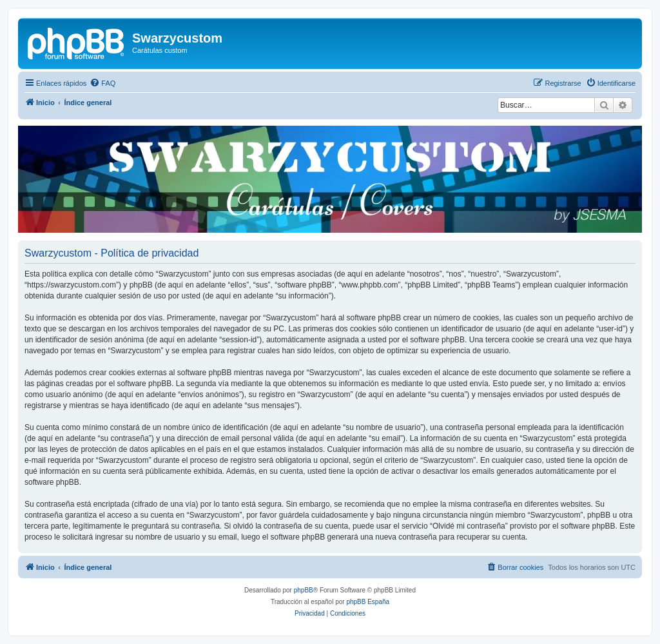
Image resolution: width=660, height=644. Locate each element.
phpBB (304, 590)
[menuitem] (102, 83)
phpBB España (368, 602)
